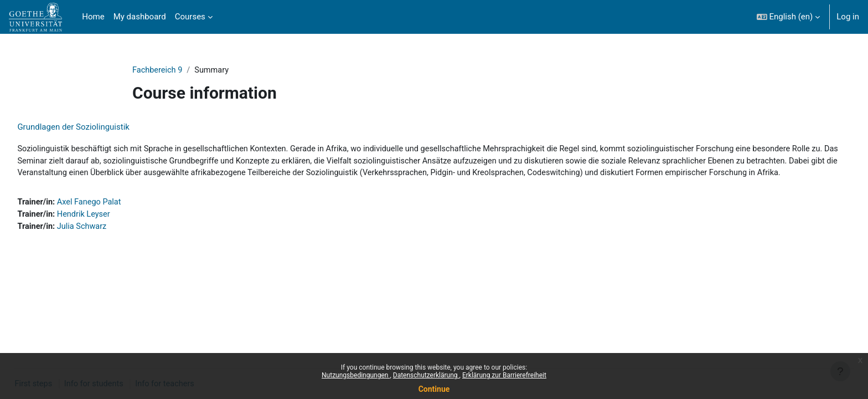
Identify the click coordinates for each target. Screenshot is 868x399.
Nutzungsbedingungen (356, 375)
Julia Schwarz (109, 242)
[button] (789, 17)
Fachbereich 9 (158, 70)
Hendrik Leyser (110, 229)
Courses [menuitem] (190, 17)
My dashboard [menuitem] (140, 17)
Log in (848, 17)
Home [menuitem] (93, 17)
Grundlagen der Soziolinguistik (98, 127)
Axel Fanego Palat (116, 217)
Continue (434, 389)
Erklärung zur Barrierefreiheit (504, 375)
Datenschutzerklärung (426, 375)
